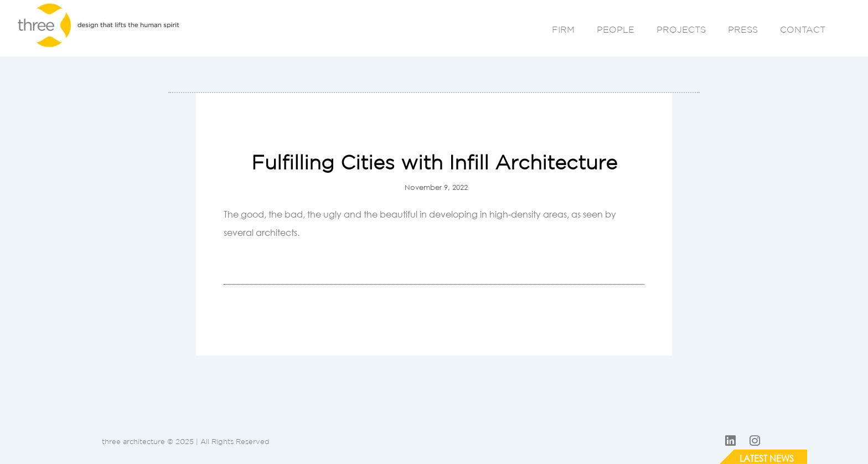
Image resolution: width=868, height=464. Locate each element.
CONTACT (803, 29)
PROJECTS (681, 29)
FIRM (563, 29)
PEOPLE (616, 29)
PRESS (743, 29)
